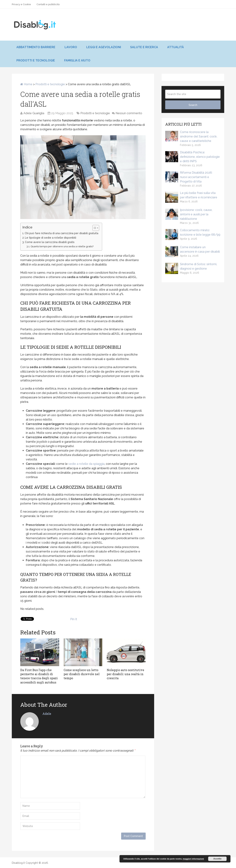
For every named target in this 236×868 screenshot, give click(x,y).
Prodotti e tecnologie (36, 60)
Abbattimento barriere (36, 47)
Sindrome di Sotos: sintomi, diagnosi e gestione (191, 267)
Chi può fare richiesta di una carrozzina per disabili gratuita (61, 233)
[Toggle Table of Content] (94, 228)
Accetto (217, 859)
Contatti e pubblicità (48, 4)
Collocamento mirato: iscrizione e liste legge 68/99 (193, 233)
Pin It (74, 619)
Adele (47, 714)
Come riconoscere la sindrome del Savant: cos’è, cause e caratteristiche (191, 136)
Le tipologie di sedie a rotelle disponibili (51, 238)
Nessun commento (129, 113)
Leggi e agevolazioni (104, 47)
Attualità (176, 47)
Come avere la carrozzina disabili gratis (50, 242)
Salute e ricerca (144, 47)
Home (26, 84)
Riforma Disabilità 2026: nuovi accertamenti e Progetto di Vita (189, 177)
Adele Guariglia (34, 113)
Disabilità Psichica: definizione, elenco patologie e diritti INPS (192, 157)
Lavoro (71, 47)
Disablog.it (18, 863)
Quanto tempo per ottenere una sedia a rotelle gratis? (62, 246)
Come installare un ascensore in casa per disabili (192, 250)
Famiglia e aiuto (77, 60)
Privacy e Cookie (21, 4)
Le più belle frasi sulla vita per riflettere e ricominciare (191, 195)
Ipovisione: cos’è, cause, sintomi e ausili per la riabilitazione (189, 214)
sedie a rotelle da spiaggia (86, 464)
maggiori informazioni (193, 859)
